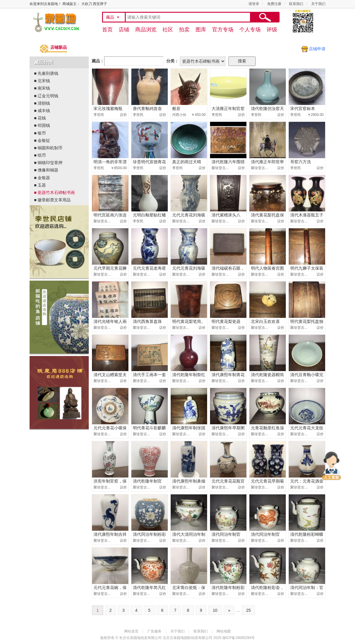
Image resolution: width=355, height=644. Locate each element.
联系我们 (296, 4)
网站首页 (131, 631)
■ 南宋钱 (42, 88)
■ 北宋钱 (42, 81)
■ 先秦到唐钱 (46, 73)
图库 (201, 30)
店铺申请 (317, 49)
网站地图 (224, 631)
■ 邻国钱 (42, 125)
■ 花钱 (40, 118)
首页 (107, 30)
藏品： (98, 61)
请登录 (254, 4)
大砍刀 (87, 4)
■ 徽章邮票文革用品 (52, 200)
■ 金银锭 (42, 140)
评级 (272, 30)
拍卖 (184, 30)
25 (248, 610)
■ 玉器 (40, 185)
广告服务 (154, 631)
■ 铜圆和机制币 (48, 148)
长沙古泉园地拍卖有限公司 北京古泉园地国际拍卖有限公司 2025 (170, 638)
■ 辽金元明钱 (46, 96)
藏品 (110, 17)
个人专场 (250, 30)
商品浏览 (146, 30)
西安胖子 (100, 4)
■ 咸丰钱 (42, 111)
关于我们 (318, 4)
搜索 (265, 17)
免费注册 (274, 4)
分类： (172, 61)
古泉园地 (55, 22)
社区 (168, 30)
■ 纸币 (40, 155)
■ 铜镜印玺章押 (48, 163)
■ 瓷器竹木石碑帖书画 (54, 192)
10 (215, 610)
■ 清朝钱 (42, 103)
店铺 (124, 30)
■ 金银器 (43, 178)
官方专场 (223, 30)
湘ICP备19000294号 (238, 638)
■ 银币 (40, 133)
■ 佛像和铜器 (46, 170)
